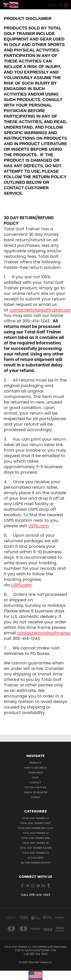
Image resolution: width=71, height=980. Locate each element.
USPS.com (39, 526)
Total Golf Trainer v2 (36, 833)
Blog (36, 778)
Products (36, 763)
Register (42, 792)
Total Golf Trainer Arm (35, 838)
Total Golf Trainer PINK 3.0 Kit (36, 828)
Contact (35, 782)
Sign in (28, 792)
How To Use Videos (36, 768)
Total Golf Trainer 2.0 (35, 853)
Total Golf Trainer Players (35, 848)
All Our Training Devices (36, 863)
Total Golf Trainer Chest (36, 823)
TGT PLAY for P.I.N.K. (36, 787)
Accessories (36, 858)
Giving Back (36, 773)
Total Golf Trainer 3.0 (35, 818)
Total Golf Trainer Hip (36, 843)
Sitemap (36, 797)
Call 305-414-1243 (36, 895)
